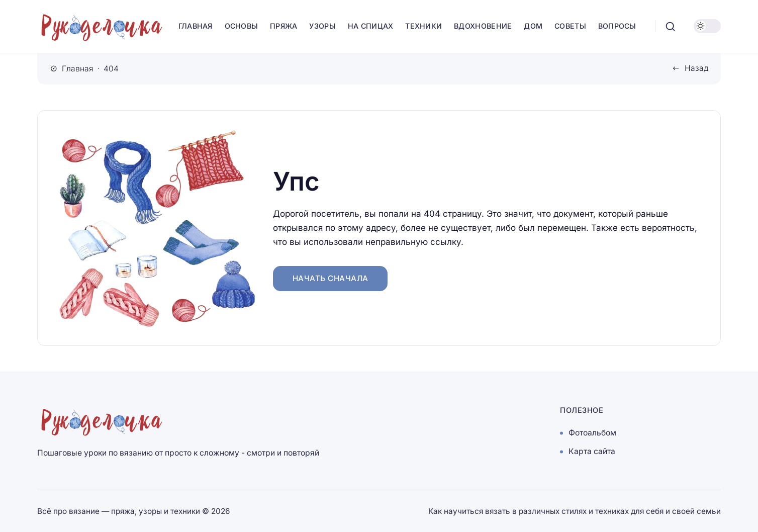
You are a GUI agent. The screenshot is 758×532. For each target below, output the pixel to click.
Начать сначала (330, 278)
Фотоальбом (592, 433)
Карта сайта (592, 452)
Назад (696, 68)
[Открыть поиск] (671, 26)
